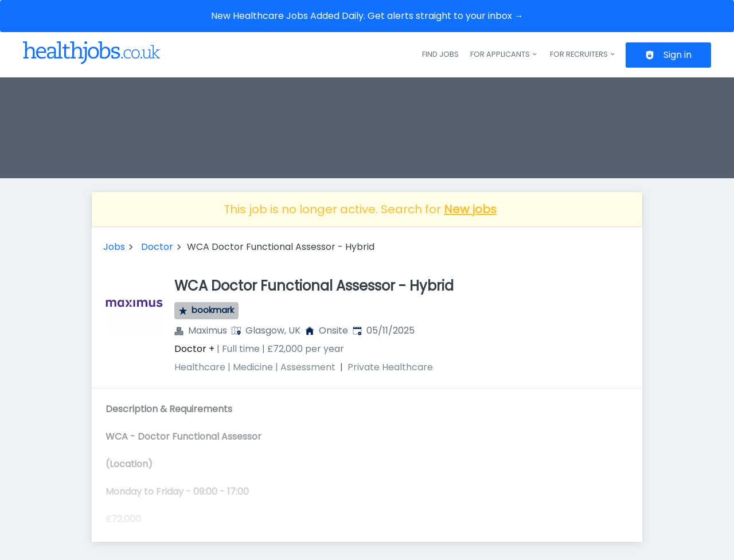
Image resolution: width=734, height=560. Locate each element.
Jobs (114, 247)
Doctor (157, 247)
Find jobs (440, 54)
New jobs (470, 209)
